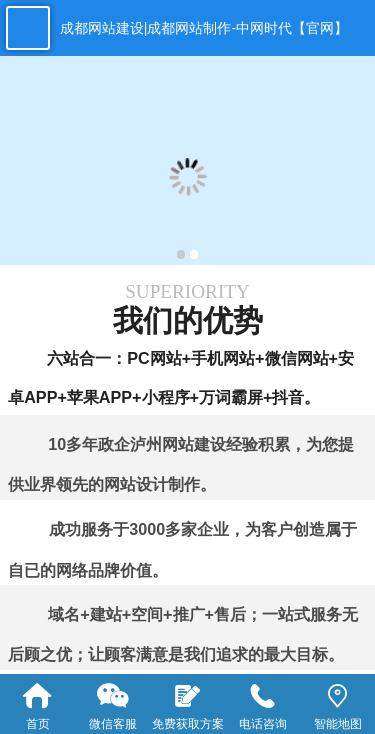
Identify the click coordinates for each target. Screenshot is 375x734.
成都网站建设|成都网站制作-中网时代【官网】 (204, 28)
